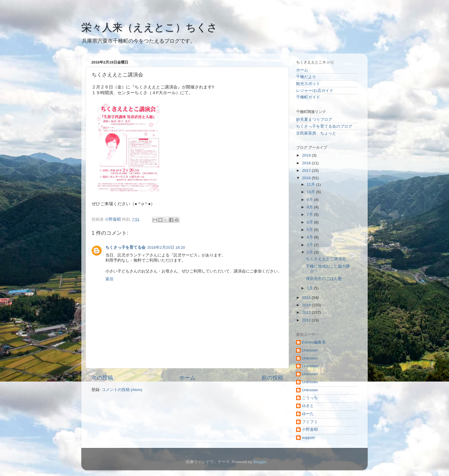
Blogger (260, 462)
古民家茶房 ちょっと (316, 133)
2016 (307, 178)
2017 (307, 170)
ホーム (187, 378)
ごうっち (310, 398)
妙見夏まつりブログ (314, 120)
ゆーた (308, 414)
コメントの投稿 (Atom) (122, 390)
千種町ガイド (308, 97)
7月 (310, 215)
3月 (310, 245)
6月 (310, 222)
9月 (310, 200)
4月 (310, 237)
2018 (307, 163)
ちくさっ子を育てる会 (125, 247)
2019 (307, 155)
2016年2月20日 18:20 (166, 247)
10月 (311, 192)
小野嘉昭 (310, 429)
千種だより (306, 77)
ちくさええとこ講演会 (326, 259)
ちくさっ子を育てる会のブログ (324, 126)
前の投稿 (272, 378)
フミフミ (310, 422)
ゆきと (308, 406)
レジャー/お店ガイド (315, 91)
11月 (311, 184)
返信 (109, 279)
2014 (307, 305)
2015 (307, 298)
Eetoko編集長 (314, 342)
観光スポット (308, 84)
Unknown (310, 350)
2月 (310, 252)
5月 (310, 230)
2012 (307, 320)
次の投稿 (102, 378)
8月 (310, 207)
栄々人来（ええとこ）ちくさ (149, 27)
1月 (310, 288)
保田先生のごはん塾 (324, 279)
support (308, 438)
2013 (307, 312)
